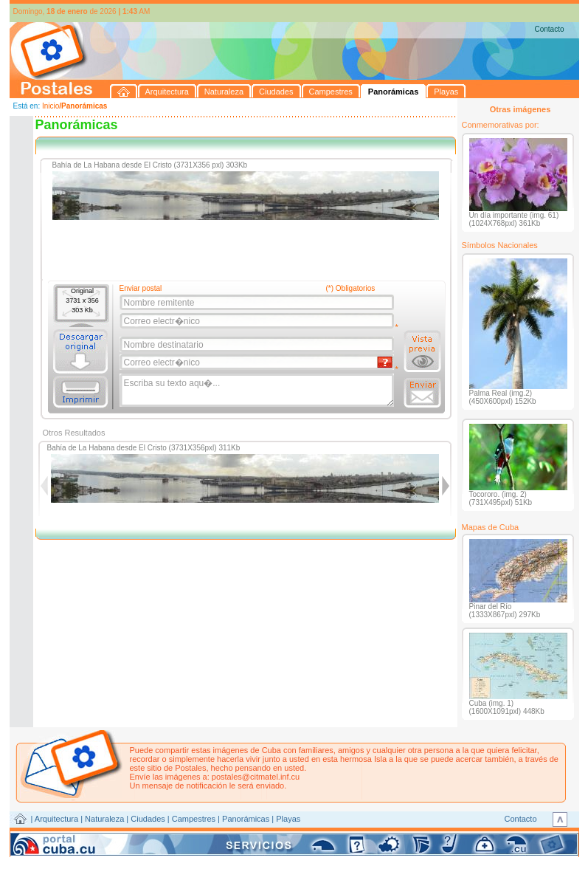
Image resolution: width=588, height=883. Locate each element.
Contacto (549, 29)
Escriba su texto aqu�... (258, 391)
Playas (288, 819)
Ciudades (148, 819)
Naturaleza (104, 819)
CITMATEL (359, 836)
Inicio (51, 106)
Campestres (194, 819)
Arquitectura (56, 819)
